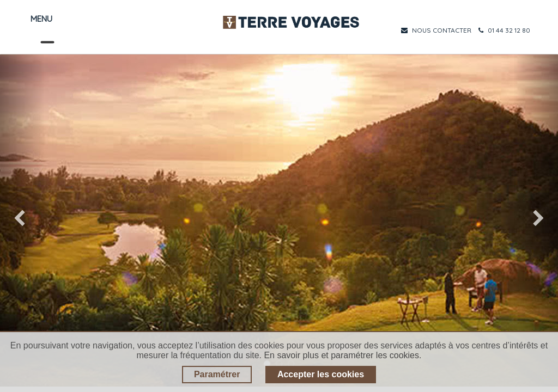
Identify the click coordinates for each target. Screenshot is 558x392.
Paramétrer (217, 374)
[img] (22, 220)
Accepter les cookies (321, 374)
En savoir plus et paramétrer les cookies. (342, 355)
